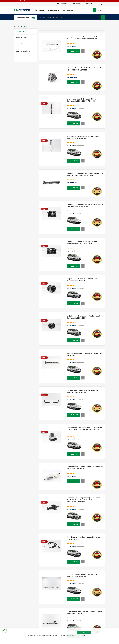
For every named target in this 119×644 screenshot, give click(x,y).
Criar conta (89, 4)
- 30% (43, 104)
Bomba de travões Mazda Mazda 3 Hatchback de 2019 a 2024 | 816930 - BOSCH (85, 468)
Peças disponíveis (23, 51)
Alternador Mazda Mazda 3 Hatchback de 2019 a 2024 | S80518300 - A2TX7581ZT (84, 69)
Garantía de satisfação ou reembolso (95, 1)
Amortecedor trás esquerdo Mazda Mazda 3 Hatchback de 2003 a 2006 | (83, 137)
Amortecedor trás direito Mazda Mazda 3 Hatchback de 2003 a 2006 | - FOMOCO (82, 100)
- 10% (43, 209)
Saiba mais (84, 636)
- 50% (43, 358)
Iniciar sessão (77, 4)
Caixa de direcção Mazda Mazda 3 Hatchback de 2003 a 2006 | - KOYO (84, 612)
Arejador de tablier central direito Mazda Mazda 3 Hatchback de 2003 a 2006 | (85, 205)
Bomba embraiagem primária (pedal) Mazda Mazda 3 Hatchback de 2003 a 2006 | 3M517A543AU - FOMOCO (83, 500)
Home (15, 27)
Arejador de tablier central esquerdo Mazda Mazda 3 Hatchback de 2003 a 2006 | (83, 243)
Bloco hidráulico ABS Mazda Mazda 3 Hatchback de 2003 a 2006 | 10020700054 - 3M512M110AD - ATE (84, 430)
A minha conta (53, 10)
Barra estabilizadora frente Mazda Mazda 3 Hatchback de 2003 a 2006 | (83, 391)
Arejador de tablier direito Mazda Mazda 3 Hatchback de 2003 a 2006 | (82, 280)
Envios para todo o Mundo (21, 1)
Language (102, 4)
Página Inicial (39, 10)
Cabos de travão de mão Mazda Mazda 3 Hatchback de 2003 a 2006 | (82, 575)
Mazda (20, 27)
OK (84, 632)
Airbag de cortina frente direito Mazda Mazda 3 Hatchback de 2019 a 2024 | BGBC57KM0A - (84, 38)
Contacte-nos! (68, 10)
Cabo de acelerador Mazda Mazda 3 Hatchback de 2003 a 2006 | (84, 538)
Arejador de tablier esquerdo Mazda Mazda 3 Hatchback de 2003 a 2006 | (83, 317)
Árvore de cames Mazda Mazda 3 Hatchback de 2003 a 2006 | (84, 354)
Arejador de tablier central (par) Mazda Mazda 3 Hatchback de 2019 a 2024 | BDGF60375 (85, 174)
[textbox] (69, 17)
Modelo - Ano (22, 37)
